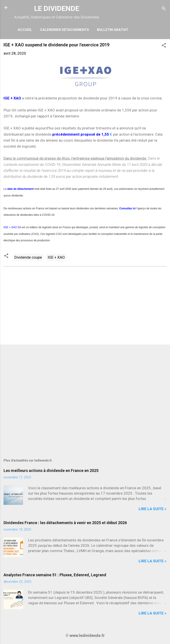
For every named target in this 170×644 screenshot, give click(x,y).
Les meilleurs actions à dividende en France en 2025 (51, 471)
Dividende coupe (28, 257)
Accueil (25, 30)
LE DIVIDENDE (57, 8)
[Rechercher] (164, 9)
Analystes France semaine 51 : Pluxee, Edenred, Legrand (55, 575)
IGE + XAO (56, 257)
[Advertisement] (85, 306)
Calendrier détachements (65, 30)
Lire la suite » (153, 509)
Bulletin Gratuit (113, 30)
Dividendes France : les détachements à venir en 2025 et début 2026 (65, 523)
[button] (164, 46)
